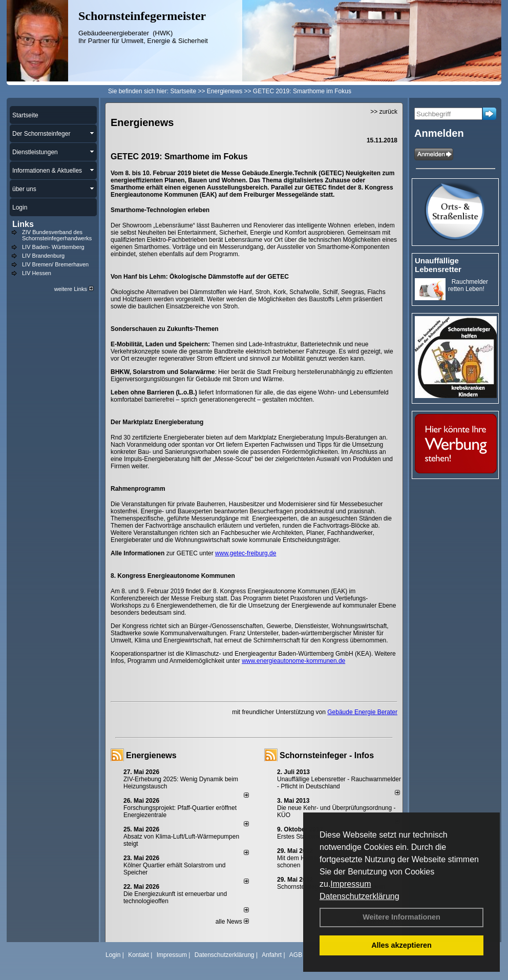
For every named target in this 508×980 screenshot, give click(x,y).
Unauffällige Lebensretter (438, 265)
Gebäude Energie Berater (362, 712)
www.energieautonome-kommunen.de (293, 661)
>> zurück (384, 112)
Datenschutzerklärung (359, 896)
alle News (232, 922)
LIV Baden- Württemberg (53, 247)
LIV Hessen (37, 273)
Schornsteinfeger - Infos (327, 755)
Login (113, 955)
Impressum (351, 884)
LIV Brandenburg (43, 256)
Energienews (151, 755)
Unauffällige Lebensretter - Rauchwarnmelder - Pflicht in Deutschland (339, 783)
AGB (296, 955)
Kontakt (139, 955)
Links (23, 224)
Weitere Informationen (401, 917)
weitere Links (74, 289)
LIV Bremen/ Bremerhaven (55, 264)
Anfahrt (272, 955)
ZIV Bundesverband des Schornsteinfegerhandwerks (57, 235)
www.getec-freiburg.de (246, 553)
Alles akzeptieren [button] (401, 945)
